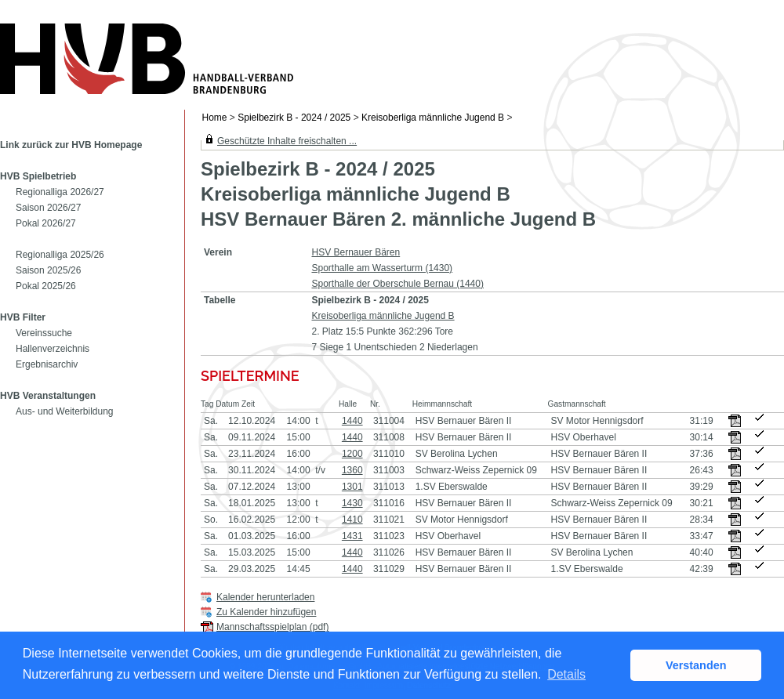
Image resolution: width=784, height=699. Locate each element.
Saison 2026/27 (48, 208)
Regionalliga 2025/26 (60, 255)
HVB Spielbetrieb (38, 176)
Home (215, 118)
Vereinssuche (44, 333)
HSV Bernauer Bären (356, 252)
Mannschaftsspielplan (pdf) (272, 627)
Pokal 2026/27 (46, 223)
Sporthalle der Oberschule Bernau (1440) (397, 284)
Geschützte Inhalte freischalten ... (287, 141)
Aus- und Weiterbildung (65, 411)
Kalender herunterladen (265, 597)
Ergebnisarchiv (47, 364)
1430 (352, 503)
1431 (352, 536)
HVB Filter (23, 317)
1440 (352, 421)
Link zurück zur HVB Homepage (71, 145)
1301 (352, 487)
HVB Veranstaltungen (48, 396)
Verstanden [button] (696, 665)
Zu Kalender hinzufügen (266, 612)
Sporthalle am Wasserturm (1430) (382, 268)
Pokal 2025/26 (46, 286)
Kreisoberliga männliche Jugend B (433, 118)
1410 (352, 520)
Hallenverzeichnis (53, 349)
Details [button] (566, 674)
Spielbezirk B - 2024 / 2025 (294, 118)
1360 (352, 470)
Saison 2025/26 (48, 270)
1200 (352, 454)
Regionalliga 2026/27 (60, 192)
